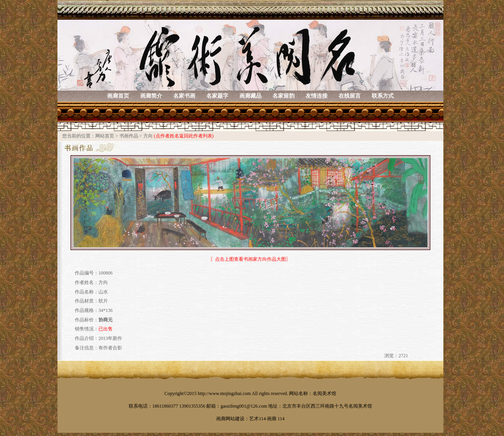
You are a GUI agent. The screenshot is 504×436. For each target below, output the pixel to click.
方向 (148, 136)
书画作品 (129, 136)
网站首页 (105, 136)
